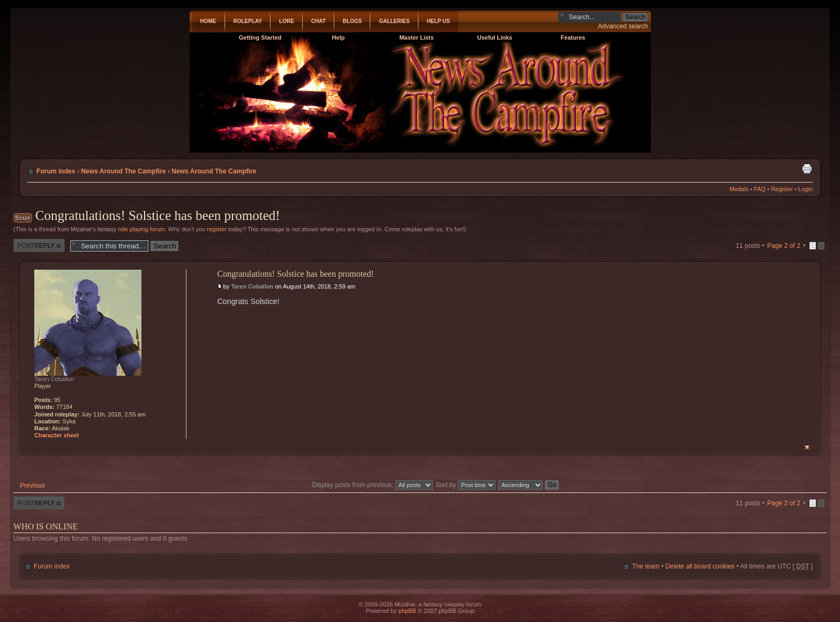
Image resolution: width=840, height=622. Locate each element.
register (217, 229)
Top (807, 447)
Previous (32, 486)
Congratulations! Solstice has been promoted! (158, 215)
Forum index (56, 171)
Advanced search (623, 26)
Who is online (46, 526)
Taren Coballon (252, 286)
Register (782, 189)
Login (805, 189)
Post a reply (39, 245)
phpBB (407, 611)
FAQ (760, 189)
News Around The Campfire (123, 171)
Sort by (466, 485)
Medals (739, 189)
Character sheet (57, 435)
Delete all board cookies (700, 566)
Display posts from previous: (372, 485)
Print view (807, 169)
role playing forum (141, 229)
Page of (784, 246)
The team (646, 566)
